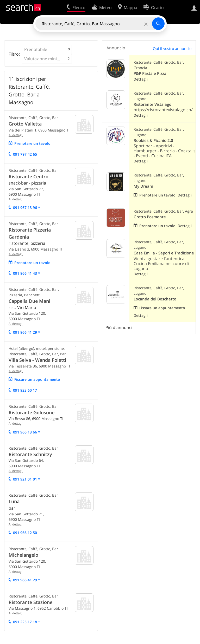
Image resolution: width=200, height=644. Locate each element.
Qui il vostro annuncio (172, 48)
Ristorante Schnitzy (30, 454)
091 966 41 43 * (27, 273)
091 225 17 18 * (27, 622)
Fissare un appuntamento (37, 379)
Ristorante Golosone (32, 412)
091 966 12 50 (25, 533)
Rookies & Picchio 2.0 (153, 140)
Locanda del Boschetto (155, 299)
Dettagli (141, 79)
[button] (47, 49)
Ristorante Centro (29, 176)
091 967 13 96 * (27, 208)
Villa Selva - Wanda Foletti (37, 360)
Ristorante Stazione (30, 602)
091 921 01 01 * (27, 479)
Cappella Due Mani (29, 301)
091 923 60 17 (25, 390)
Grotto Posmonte (150, 217)
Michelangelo (23, 555)
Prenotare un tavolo (32, 143)
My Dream (143, 186)
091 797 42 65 (25, 154)
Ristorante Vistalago (152, 104)
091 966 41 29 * (27, 332)
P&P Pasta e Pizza (150, 73)
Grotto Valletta (25, 124)
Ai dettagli (16, 135)
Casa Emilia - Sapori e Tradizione (164, 253)
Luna (14, 501)
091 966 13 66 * (27, 432)
